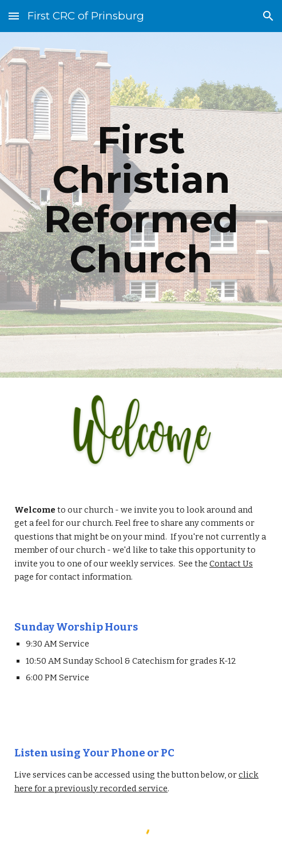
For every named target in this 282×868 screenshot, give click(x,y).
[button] (14, 16)
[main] (141, 205)
